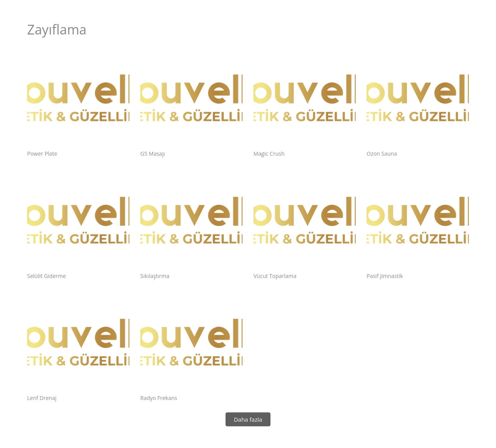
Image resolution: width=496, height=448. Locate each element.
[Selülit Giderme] (78, 224)
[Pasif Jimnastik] (418, 224)
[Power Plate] (78, 101)
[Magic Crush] (305, 101)
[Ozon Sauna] (418, 101)
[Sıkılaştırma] (191, 224)
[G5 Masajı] (191, 101)
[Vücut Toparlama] (305, 224)
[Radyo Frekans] (191, 346)
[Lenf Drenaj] (78, 346)
